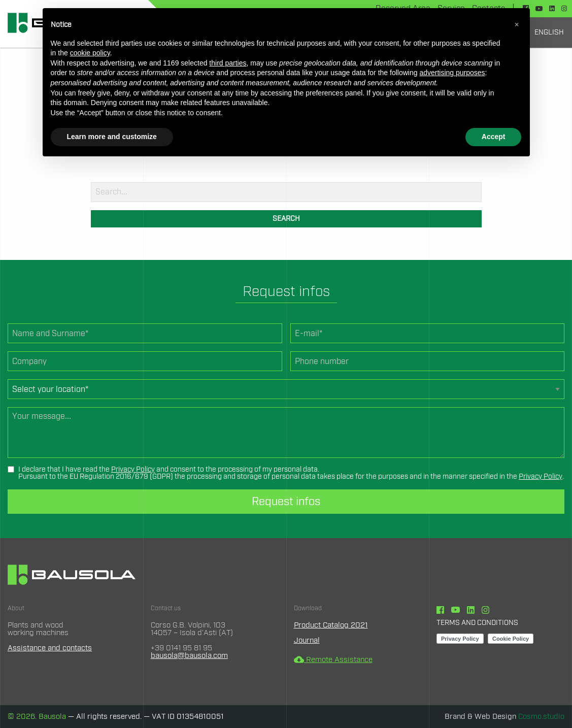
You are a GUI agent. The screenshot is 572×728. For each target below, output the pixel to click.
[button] (517, 24)
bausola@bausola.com (189, 656)
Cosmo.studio (541, 717)
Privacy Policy (133, 470)
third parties (228, 63)
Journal (307, 640)
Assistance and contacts (50, 648)
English (549, 32)
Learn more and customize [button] (112, 137)
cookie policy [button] (90, 53)
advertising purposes (452, 73)
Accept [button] (494, 137)
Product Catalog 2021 (331, 625)
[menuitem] (549, 32)
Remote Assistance (333, 660)
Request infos (286, 502)
